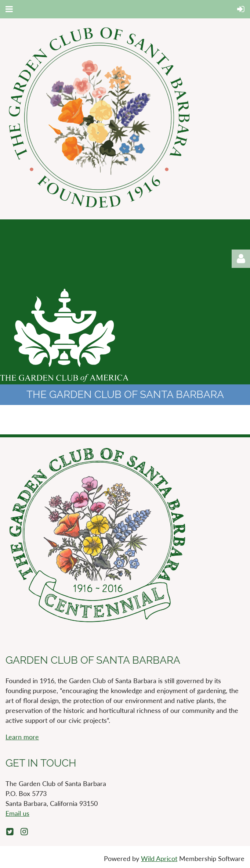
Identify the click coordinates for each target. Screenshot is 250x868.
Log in (241, 259)
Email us (17, 813)
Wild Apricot (159, 858)
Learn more (22, 737)
